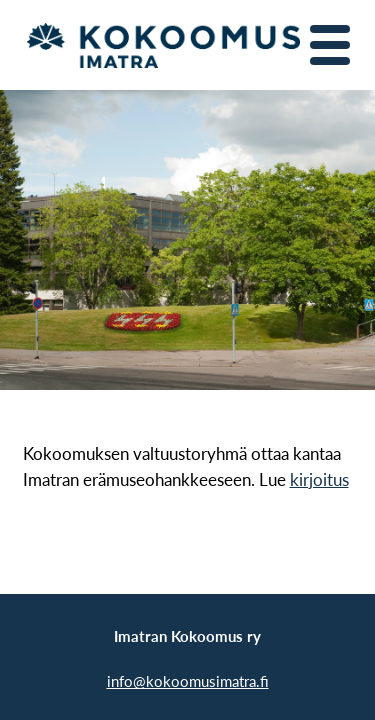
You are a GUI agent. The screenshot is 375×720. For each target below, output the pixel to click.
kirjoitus (319, 479)
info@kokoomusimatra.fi (188, 680)
